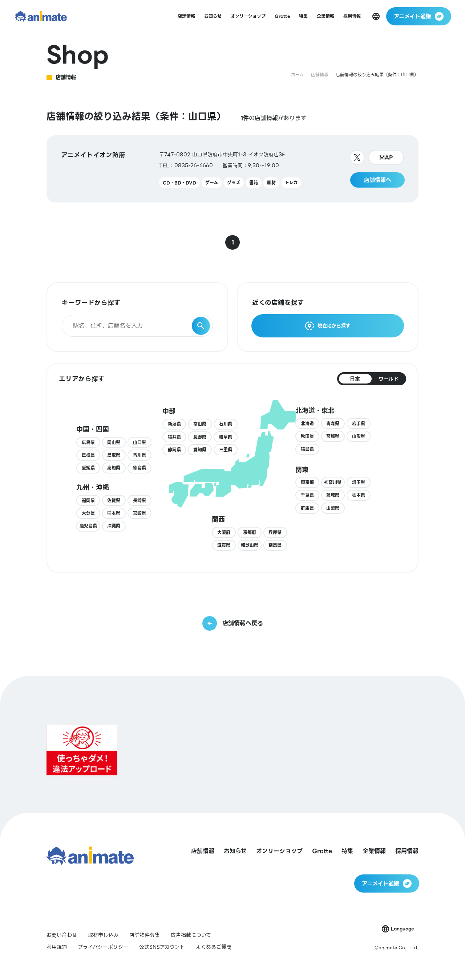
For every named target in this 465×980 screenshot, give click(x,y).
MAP (386, 157)
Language (402, 929)
